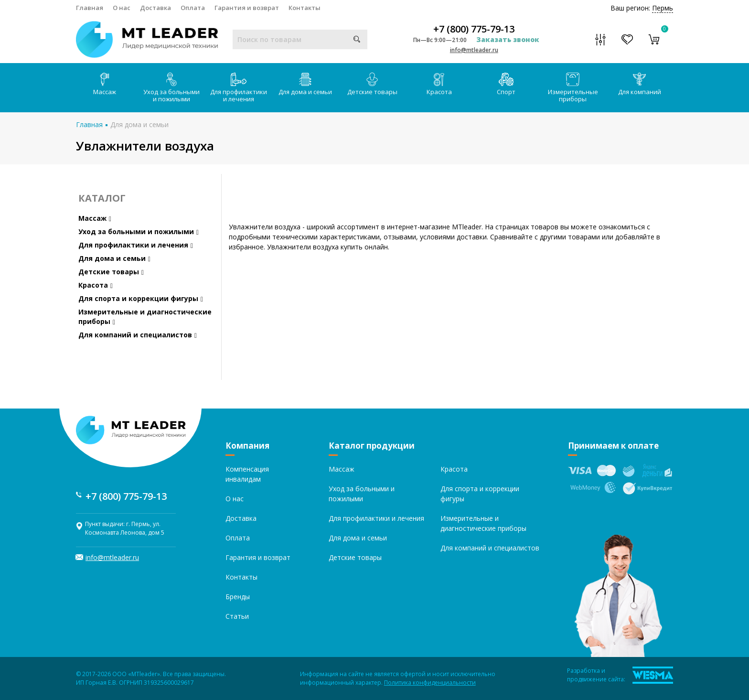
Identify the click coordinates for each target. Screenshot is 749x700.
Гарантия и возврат (247, 8)
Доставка (155, 8)
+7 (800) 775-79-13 (474, 29)
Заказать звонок (508, 39)
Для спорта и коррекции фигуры (141, 298)
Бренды (238, 597)
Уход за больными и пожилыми (171, 88)
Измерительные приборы (573, 88)
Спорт (506, 84)
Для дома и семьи (305, 84)
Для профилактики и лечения (239, 88)
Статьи (237, 616)
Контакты (305, 8)
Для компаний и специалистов (138, 335)
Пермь (663, 8)
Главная (90, 8)
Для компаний (640, 84)
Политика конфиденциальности (430, 683)
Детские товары (372, 84)
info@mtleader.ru (474, 50)
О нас (122, 8)
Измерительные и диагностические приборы (145, 317)
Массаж (105, 84)
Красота (439, 84)
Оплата (193, 8)
